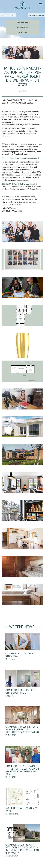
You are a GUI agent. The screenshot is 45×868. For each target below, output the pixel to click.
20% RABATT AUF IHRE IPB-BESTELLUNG (20, 184)
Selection (22, 32)
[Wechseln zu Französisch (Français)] (12, 15)
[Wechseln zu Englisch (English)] (4, 15)
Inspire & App (22, 22)
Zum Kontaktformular (36, 15)
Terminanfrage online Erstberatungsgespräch (21, 158)
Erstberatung (23, 27)
